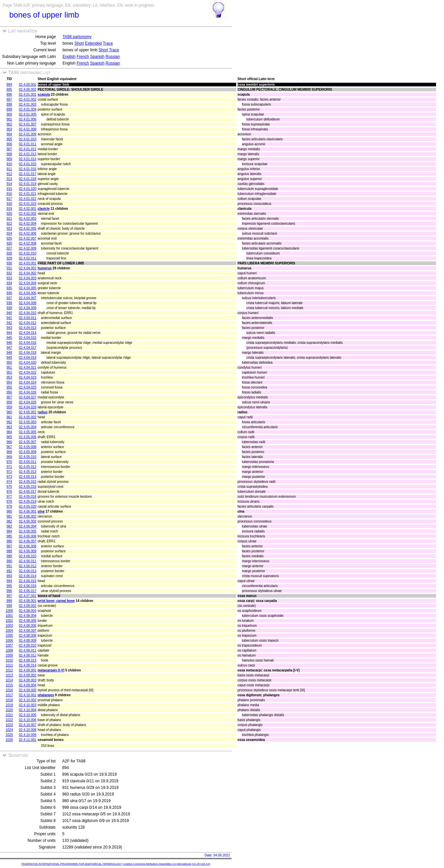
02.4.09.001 (28, 670)
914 (9, 184)
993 (9, 576)
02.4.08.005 (28, 621)
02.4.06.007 (28, 541)
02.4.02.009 (28, 248)
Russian (113, 57)
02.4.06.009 (28, 551)
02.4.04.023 (28, 377)
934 (9, 283)
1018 (9, 700)
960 (9, 412)
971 (9, 467)
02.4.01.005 (28, 114)
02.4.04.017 (28, 348)
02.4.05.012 (28, 467)
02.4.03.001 (28, 263)
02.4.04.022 (28, 372)
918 (9, 204)
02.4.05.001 (28, 412)
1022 (9, 720)
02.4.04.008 (28, 303)
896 (9, 94)
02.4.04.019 (28, 358)
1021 (9, 715)
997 (9, 596)
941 (9, 318)
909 (9, 159)
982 (9, 521)
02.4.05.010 (28, 457)
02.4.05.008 (28, 447)
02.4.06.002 (28, 516)
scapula (44, 94)
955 (9, 387)
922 (9, 224)
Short (79, 43)
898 (9, 104)
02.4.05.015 (28, 482)
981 (9, 516)
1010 (9, 660)
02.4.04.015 (28, 338)
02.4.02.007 (28, 238)
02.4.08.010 (28, 645)
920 (9, 214)
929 (9, 258)
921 (9, 219)
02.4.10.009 (28, 735)
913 (9, 179)
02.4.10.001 (28, 695)
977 (9, 497)
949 (9, 358)
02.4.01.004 (28, 109)
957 (9, 397)
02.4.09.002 (28, 675)
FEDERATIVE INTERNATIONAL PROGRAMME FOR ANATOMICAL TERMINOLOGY (72, 864)
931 (9, 268)
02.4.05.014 (28, 477)
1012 (9, 670)
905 (9, 139)
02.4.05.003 (28, 422)
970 (9, 462)
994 (9, 581)
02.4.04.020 (28, 363)
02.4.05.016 (28, 487)
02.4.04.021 (28, 367)
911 (9, 169)
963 (9, 427)
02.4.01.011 (28, 144)
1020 (9, 710)
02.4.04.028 (28, 402)
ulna (41, 511)
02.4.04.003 (28, 278)
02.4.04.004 (28, 283)
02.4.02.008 (28, 243)
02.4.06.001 (28, 511)
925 (9, 238)
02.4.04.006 (28, 293)
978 (9, 502)
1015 (9, 685)
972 (9, 472)
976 (9, 492)
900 (9, 114)
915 (9, 189)
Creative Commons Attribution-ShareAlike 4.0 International (157, 864)
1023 (9, 725)
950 (9, 363)
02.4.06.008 (28, 546)
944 (9, 333)
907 (9, 149)
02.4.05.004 (28, 427)
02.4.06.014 (28, 576)
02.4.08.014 (28, 665)
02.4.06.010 (28, 556)
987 (9, 546)
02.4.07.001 (28, 596)
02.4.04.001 (28, 268)
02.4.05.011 (28, 462)
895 (9, 90)
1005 (9, 636)
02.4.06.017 (28, 591)
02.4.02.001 (28, 209)
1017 (9, 695)
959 (9, 407)
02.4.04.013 (28, 328)
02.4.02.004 (28, 224)
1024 (9, 730)
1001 (9, 616)
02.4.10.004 (28, 710)
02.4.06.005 (28, 531)
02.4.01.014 (28, 159)
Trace (108, 43)
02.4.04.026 (28, 392)
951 (9, 367)
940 (9, 313)
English (69, 57)
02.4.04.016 (28, 343)
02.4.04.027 (28, 397)
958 (9, 402)
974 (9, 482)
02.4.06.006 (28, 536)
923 (9, 228)
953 (9, 377)
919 (9, 209)
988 (9, 551)
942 (9, 323)
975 (9, 487)
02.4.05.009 (28, 452)
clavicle (44, 209)
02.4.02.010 (28, 253)
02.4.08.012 (28, 655)
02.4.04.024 (28, 382)
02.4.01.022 (28, 199)
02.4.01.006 (28, 119)
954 (9, 382)
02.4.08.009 (28, 640)
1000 (9, 611)
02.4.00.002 (28, 90)
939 (9, 308)
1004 (9, 631)
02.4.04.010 (28, 313)
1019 (9, 705)
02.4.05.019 (28, 502)
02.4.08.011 (28, 650)
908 (9, 154)
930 (9, 263)
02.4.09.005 (28, 690)
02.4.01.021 (28, 194)
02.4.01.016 (28, 169)
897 (9, 99)
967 (9, 447)
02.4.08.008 (28, 636)
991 (9, 566)
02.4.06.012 (28, 566)
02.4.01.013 (28, 154)
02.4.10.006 (28, 720)
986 (9, 541)
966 (9, 442)
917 (9, 199)
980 (9, 511)
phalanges (46, 695)
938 (9, 303)
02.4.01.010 (28, 139)
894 (9, 85)
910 (9, 164)
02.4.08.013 (28, 660)
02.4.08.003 (28, 611)
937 (9, 298)
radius (43, 412)
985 (9, 536)
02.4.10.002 (28, 700)
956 (9, 392)
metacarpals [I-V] (51, 670)
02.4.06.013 (28, 571)
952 (9, 372)
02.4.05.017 (28, 492)
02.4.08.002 (28, 606)
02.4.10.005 (28, 715)
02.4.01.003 (28, 104)
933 (9, 278)
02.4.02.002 (28, 214)
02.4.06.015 (28, 581)
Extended (93, 43)
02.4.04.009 (28, 308)
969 (9, 457)
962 (9, 422)
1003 (9, 626)
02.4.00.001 (28, 85)
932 (9, 273)
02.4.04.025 (28, 387)
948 (9, 353)
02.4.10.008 (28, 730)
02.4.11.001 (28, 740)
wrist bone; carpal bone (56, 601)
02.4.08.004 (28, 616)
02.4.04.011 (28, 318)
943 (9, 328)
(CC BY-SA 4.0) (201, 864)
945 (9, 338)
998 (9, 601)
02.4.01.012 (28, 149)
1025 (9, 735)
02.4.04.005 (28, 288)
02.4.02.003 (28, 219)
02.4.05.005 (28, 432)
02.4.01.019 (28, 184)
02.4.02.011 (28, 258)
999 (9, 606)
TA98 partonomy (77, 37)
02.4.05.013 (28, 472)
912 (9, 174)
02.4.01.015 (28, 164)
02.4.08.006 (28, 626)
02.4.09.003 (28, 680)
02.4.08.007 (28, 631)
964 (9, 432)
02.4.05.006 (28, 437)
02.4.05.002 (28, 417)
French (83, 57)
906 (9, 144)
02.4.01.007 (28, 124)
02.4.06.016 (28, 586)
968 (9, 452)
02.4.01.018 (28, 179)
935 (9, 288)
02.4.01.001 (28, 94)
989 (9, 556)
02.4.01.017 (28, 174)
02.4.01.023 (28, 204)
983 (9, 526)
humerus (45, 268)
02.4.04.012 (28, 323)
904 (9, 134)
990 (9, 561)
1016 (9, 690)
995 (9, 586)
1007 (9, 645)
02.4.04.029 (28, 407)
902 (9, 124)
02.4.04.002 (28, 273)
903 (9, 129)
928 (9, 253)
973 (9, 477)
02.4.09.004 (28, 685)
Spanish (97, 57)
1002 (9, 621)
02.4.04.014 (28, 333)
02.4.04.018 (28, 353)
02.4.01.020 (28, 189)
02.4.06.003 (28, 521)
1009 (9, 655)
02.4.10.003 (28, 705)
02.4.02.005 (28, 228)
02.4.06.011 (28, 561)
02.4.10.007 (28, 725)
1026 (9, 740)
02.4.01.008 (28, 129)
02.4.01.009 (28, 134)
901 (9, 119)
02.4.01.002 (28, 99)
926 (9, 243)
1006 (9, 640)
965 (9, 437)
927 (9, 248)
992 (9, 571)
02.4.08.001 (28, 601)
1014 (9, 680)
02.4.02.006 (28, 233)
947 (9, 348)
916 (9, 194)
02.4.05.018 (28, 497)
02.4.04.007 (28, 298)
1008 (9, 650)
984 (9, 531)
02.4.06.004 (28, 526)
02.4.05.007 (28, 442)
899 (9, 109)
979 (9, 506)
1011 (9, 665)
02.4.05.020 (28, 506)
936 (9, 293)
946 (9, 343)
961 (9, 417)
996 (9, 591)
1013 (9, 675)
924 (9, 233)
